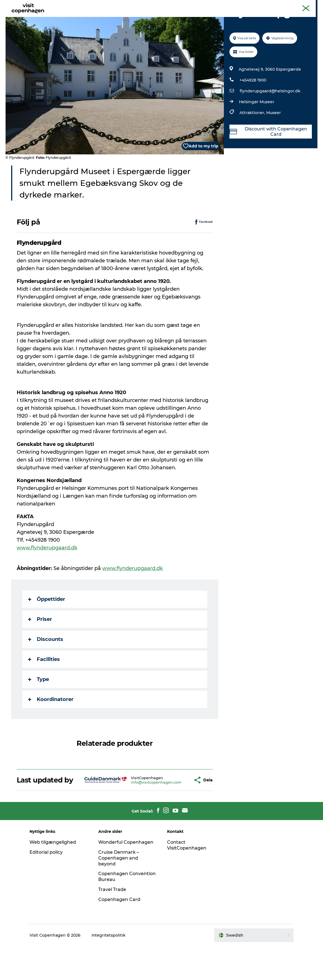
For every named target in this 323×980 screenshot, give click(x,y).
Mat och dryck (155, 18)
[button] (175, 810)
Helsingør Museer (257, 128)
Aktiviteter (121, 18)
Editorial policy (47, 886)
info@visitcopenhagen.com (140, 812)
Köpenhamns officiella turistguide (254, 5)
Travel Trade (112, 923)
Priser (40, 645)
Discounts (46, 665)
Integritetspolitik (109, 969)
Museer (274, 139)
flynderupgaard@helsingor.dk (270, 117)
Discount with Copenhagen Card (268, 158)
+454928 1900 (253, 107)
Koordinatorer (51, 725)
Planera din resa (196, 18)
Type (39, 705)
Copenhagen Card (303, 5)
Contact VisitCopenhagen (187, 879)
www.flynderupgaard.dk (47, 574)
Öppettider (47, 625)
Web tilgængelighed (53, 876)
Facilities (44, 685)
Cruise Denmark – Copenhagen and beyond (119, 892)
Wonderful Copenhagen (126, 876)
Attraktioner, (253, 139)
